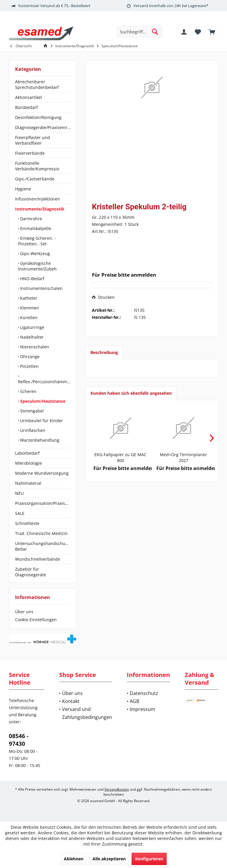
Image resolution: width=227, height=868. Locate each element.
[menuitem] (212, 32)
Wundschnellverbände (38, 559)
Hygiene (23, 189)
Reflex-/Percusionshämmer (44, 382)
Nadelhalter (31, 337)
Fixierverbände (30, 153)
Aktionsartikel (29, 97)
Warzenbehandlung (39, 440)
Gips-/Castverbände (35, 179)
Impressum (142, 709)
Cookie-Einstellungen (36, 620)
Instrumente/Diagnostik (40, 209)
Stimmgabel (31, 411)
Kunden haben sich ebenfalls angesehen (131, 393)
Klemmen (29, 308)
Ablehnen (74, 859)
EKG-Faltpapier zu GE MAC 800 (120, 457)
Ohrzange (29, 356)
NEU (19, 493)
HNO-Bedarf (32, 279)
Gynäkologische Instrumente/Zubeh (37, 266)
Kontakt (71, 701)
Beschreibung (104, 352)
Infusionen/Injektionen (38, 199)
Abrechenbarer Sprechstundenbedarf (37, 84)
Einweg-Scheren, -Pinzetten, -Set (37, 241)
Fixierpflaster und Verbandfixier (33, 140)
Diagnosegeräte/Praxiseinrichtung (43, 127)
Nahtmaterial (28, 483)
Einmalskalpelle (35, 228)
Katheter (28, 298)
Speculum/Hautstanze (42, 401)
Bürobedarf (26, 107)
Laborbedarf (27, 453)
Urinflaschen (32, 430)
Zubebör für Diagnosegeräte (31, 572)
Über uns (24, 612)
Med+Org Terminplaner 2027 (183, 457)
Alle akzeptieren (109, 859)
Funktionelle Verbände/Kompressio (37, 166)
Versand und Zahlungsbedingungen (87, 713)
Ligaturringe (32, 327)
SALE (20, 513)
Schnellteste (27, 523)
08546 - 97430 (19, 740)
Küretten (28, 318)
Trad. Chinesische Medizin (41, 533)
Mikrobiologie (29, 463)
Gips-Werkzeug (34, 253)
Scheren (28, 391)
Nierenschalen (34, 347)
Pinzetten (29, 366)
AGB (134, 701)
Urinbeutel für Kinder (41, 421)
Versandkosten (117, 789)
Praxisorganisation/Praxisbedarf (43, 503)
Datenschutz (144, 693)
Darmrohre (30, 219)
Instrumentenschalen (41, 288)
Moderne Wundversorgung (42, 473)
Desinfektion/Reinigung (38, 117)
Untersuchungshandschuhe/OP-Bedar (43, 546)
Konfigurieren (149, 859)
